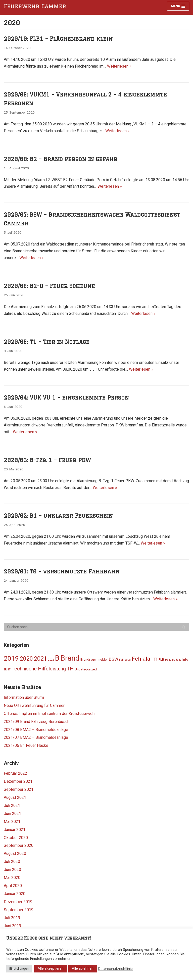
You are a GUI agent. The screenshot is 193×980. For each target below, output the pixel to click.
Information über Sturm (24, 697)
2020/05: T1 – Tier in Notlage (47, 342)
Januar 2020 (15, 894)
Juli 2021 (12, 805)
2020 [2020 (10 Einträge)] (26, 659)
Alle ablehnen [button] (83, 968)
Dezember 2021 (18, 781)
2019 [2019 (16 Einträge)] (11, 658)
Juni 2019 (12, 926)
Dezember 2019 (18, 902)
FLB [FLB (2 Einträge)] (161, 659)
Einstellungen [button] (19, 969)
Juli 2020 (12, 862)
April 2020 (13, 886)
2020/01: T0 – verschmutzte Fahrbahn (62, 571)
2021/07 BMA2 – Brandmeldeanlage (36, 737)
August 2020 (15, 853)
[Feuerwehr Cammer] (36, 6)
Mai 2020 (12, 878)
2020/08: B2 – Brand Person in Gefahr (61, 159)
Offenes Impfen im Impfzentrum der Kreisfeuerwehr (50, 714)
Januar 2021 (15, 830)
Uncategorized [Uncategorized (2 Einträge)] (86, 669)
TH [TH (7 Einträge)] (70, 669)
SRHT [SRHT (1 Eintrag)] (7, 670)
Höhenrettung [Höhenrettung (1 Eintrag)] (173, 660)
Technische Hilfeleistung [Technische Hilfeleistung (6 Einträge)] (39, 669)
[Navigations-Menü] (178, 6)
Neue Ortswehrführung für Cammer (34, 705)
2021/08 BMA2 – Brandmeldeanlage (36, 730)
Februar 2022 (15, 773)
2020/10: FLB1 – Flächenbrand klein (58, 39)
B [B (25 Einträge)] (57, 658)
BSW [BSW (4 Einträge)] (113, 659)
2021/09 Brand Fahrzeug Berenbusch (37, 722)
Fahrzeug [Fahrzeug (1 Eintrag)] (125, 660)
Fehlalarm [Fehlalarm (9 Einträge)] (145, 659)
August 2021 (15, 797)
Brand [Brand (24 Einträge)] (70, 658)
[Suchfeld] (96, 627)
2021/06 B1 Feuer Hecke (26, 745)
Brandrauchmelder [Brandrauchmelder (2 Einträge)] (94, 659)
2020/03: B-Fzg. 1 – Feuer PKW (47, 460)
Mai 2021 (12, 822)
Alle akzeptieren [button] (51, 968)
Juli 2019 (12, 918)
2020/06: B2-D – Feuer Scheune (49, 286)
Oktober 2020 (16, 838)
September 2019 (19, 910)
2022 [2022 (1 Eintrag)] (51, 660)
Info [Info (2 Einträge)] (185, 659)
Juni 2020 (12, 870)
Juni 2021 (12, 814)
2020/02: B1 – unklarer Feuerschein (58, 516)
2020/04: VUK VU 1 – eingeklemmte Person (66, 398)
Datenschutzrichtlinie (115, 969)
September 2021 (19, 789)
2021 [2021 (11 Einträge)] (40, 659)
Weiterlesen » (119, 66)
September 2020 (19, 845)
